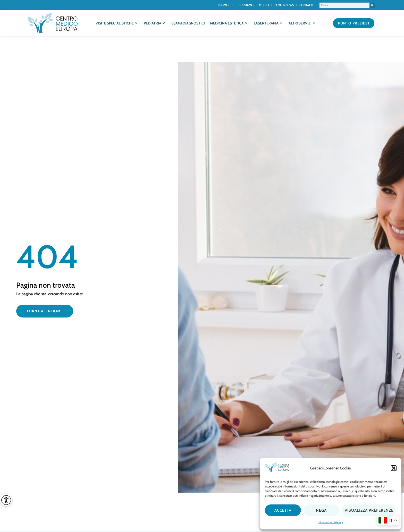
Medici (264, 5)
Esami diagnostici (188, 23)
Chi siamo (246, 5)
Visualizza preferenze (369, 510)
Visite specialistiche (116, 23)
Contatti (306, 5)
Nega (321, 510)
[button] (394, 468)
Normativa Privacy (331, 522)
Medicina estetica (229, 23)
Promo (225, 5)
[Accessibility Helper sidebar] (6, 500)
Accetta (283, 510)
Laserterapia (268, 23)
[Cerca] (372, 5)
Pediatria (154, 23)
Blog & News (284, 5)
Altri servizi (302, 23)
